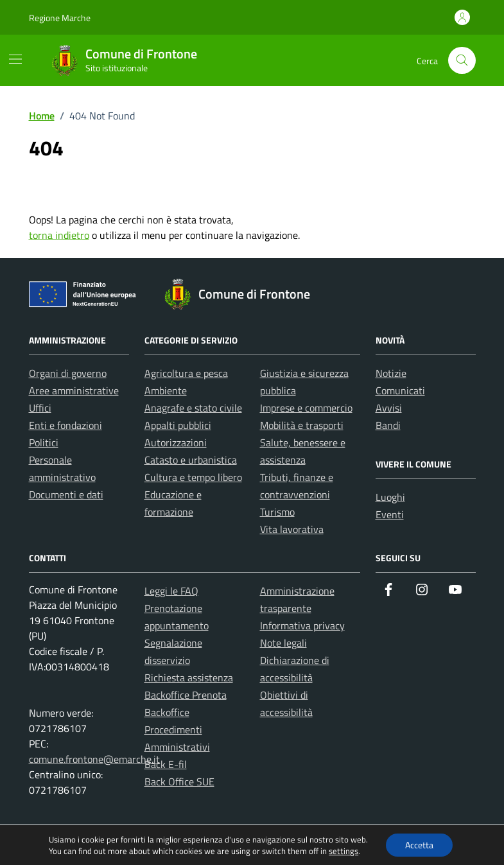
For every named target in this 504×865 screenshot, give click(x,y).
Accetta (419, 845)
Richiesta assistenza (189, 677)
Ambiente (166, 390)
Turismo (277, 512)
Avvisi (389, 408)
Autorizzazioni (176, 442)
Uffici (40, 408)
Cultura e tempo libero (193, 477)
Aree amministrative (74, 390)
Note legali (283, 643)
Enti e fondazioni (65, 425)
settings (343, 851)
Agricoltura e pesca (186, 373)
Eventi (390, 514)
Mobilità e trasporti (302, 425)
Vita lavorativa (292, 529)
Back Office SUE (179, 782)
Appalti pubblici (178, 425)
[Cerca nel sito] (462, 61)
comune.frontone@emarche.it (94, 759)
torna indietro (59, 235)
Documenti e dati (66, 494)
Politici (44, 442)
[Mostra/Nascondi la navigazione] (15, 59)
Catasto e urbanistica (191, 460)
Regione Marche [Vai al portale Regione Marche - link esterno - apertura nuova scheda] (60, 18)
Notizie (391, 373)
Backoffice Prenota (186, 695)
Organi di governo (68, 373)
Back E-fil (166, 764)
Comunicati (400, 390)
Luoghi (390, 497)
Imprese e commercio (306, 408)
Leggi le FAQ (171, 591)
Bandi (388, 425)
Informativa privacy (302, 625)
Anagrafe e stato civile (193, 408)
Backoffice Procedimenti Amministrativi (177, 730)
